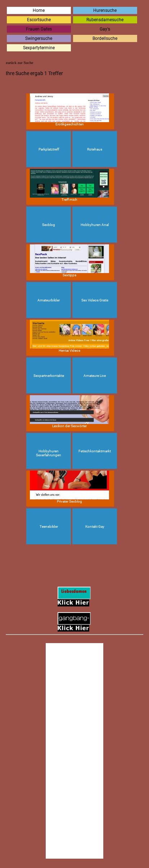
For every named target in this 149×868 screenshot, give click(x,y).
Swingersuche (39, 38)
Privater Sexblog (69, 487)
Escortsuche (39, 20)
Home (39, 10)
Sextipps (69, 261)
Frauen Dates (39, 29)
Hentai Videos (69, 336)
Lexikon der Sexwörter (69, 412)
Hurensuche (105, 10)
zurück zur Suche (19, 63)
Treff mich (69, 185)
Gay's (105, 29)
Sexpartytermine (39, 48)
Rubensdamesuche (105, 20)
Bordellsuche (105, 38)
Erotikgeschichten (69, 110)
